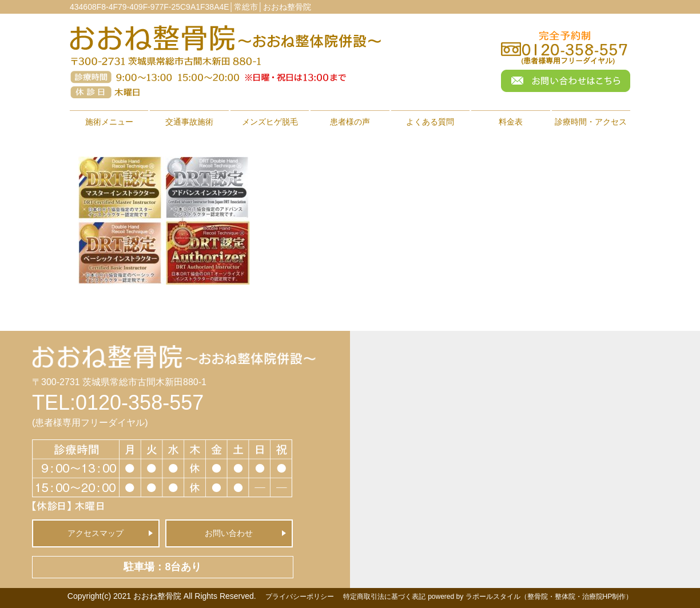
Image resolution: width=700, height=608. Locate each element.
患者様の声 (350, 122)
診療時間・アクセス (591, 122)
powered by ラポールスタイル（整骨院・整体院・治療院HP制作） (530, 597)
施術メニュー (109, 122)
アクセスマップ (96, 533)
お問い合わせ (229, 533)
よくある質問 (430, 122)
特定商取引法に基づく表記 (384, 597)
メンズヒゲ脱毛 (270, 122)
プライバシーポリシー (300, 597)
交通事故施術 (189, 122)
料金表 (511, 122)
